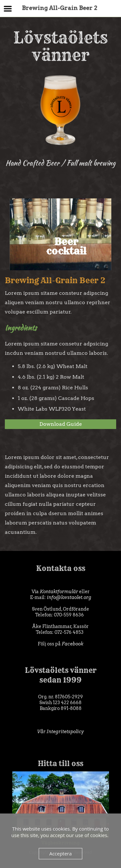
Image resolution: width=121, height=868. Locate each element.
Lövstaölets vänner (60, 88)
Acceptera (61, 853)
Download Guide (61, 424)
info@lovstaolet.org (69, 597)
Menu (8, 9)
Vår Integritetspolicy (60, 732)
